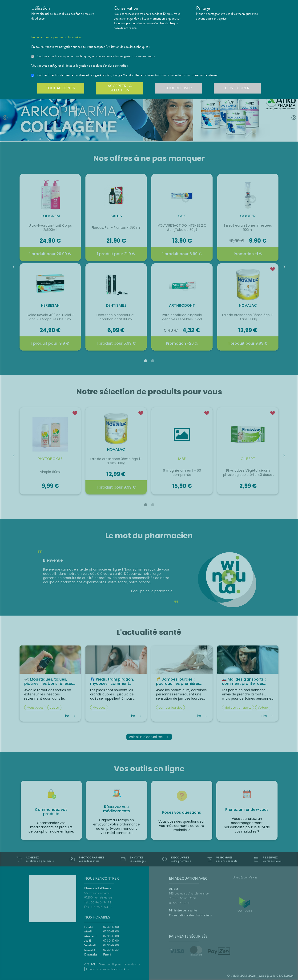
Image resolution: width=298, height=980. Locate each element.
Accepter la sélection (120, 88)
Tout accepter (61, 88)
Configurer (237, 88)
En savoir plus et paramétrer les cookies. (57, 37)
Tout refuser (179, 88)
